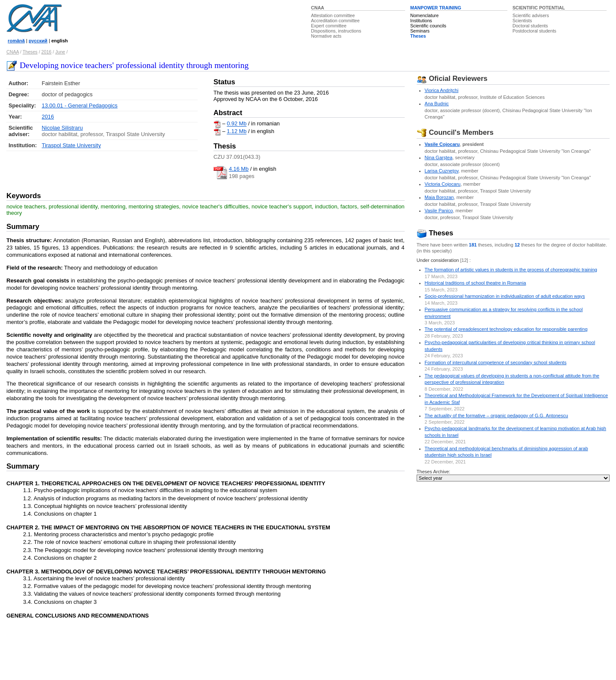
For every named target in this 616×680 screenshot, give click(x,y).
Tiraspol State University (71, 145)
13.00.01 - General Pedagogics (80, 105)
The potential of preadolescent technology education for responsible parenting (506, 329)
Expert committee (329, 26)
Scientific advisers (531, 15)
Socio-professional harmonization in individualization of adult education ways (505, 296)
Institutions (421, 21)
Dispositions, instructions (336, 31)
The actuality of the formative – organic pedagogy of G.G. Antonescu (496, 416)
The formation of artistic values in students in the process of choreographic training (511, 270)
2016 (47, 52)
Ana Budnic (437, 104)
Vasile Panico (439, 211)
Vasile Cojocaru (442, 144)
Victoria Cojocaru (443, 184)
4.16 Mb (239, 169)
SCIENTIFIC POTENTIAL (539, 8)
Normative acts (326, 36)
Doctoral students (530, 26)
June (60, 52)
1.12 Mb (237, 132)
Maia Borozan (439, 197)
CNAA (318, 8)
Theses (418, 36)
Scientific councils (428, 26)
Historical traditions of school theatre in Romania (475, 283)
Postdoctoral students (534, 31)
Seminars (420, 31)
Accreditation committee (335, 21)
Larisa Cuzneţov (442, 171)
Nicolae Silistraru (62, 128)
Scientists (522, 21)
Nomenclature (424, 15)
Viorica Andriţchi (442, 90)
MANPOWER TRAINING (436, 8)
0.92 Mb (237, 124)
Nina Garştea (439, 157)
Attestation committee (333, 15)
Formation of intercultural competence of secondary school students (496, 362)
